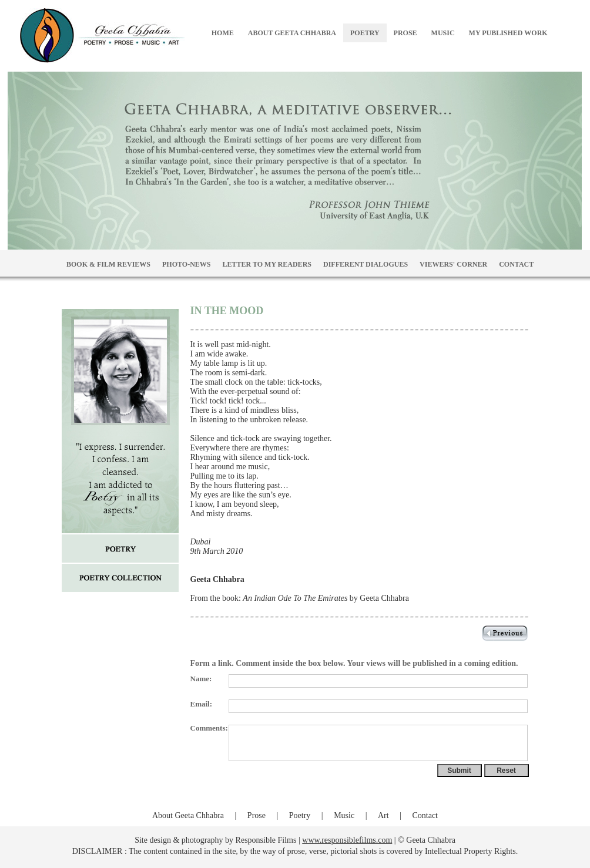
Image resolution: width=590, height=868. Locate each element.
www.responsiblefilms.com (347, 840)
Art (383, 815)
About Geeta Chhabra (188, 815)
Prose (257, 815)
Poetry (300, 815)
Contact (425, 815)
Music (344, 815)
